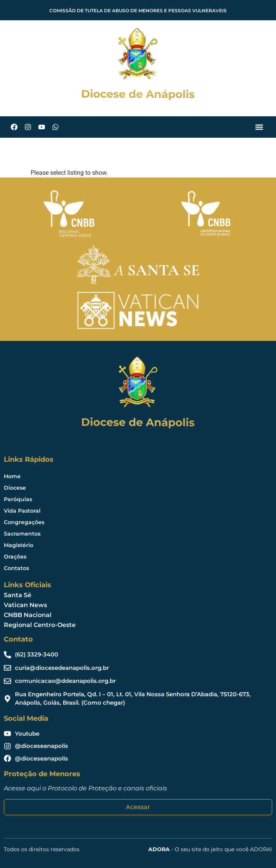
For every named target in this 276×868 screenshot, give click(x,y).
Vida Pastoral (22, 511)
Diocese (15, 488)
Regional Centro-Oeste (40, 625)
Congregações (24, 522)
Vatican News (25, 605)
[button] (259, 127)
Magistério (19, 545)
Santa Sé (18, 595)
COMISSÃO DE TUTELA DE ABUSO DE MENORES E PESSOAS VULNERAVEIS (138, 11)
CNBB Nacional (28, 615)
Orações (15, 557)
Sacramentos (22, 534)
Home (12, 476)
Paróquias (18, 499)
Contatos (16, 568)
